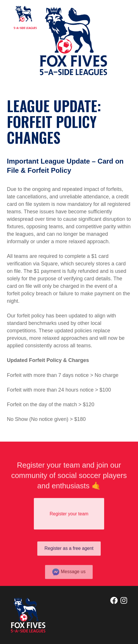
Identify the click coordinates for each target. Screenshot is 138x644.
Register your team (69, 516)
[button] (118, 22)
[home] (24, 17)
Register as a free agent (69, 552)
